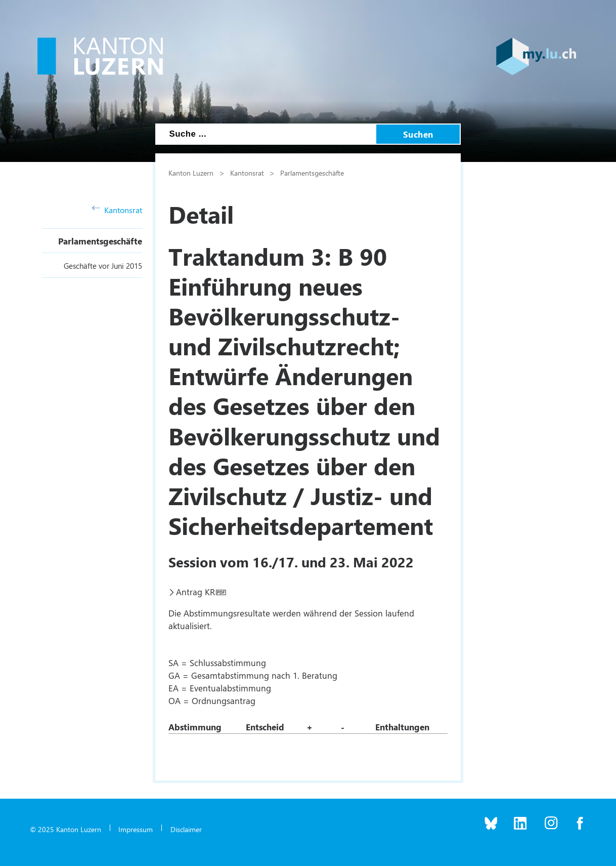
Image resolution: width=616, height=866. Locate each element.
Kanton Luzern (191, 173)
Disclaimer (186, 829)
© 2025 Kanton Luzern (65, 829)
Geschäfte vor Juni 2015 (103, 266)
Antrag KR (195, 592)
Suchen (418, 134)
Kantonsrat (117, 210)
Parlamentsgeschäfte (100, 241)
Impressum (136, 829)
